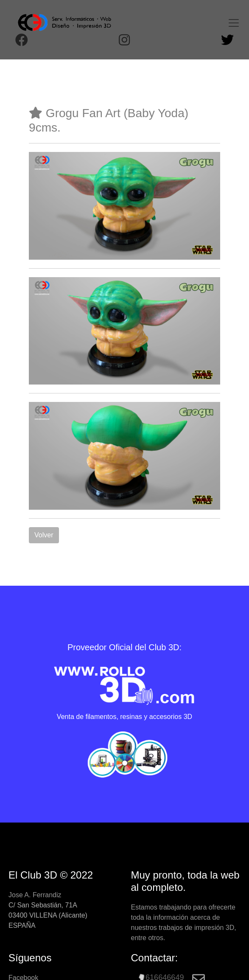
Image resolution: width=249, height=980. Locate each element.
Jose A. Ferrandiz (35, 895)
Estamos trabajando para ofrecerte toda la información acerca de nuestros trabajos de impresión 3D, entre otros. (184, 922)
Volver (44, 535)
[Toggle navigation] (234, 23)
